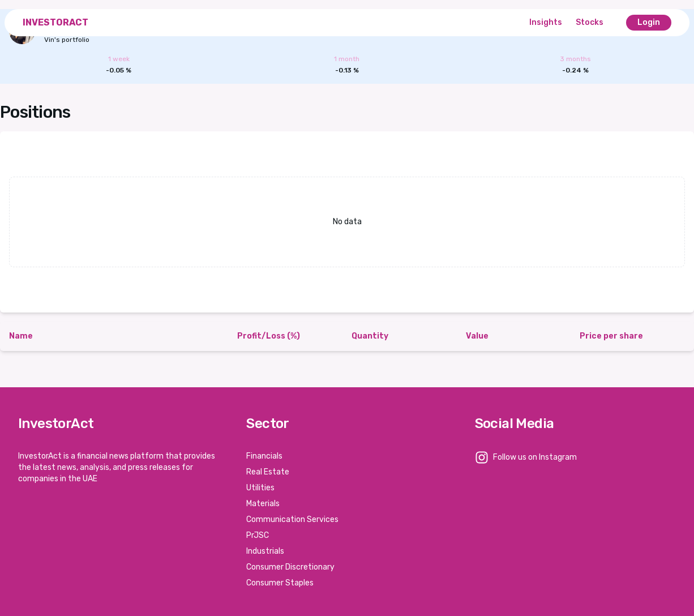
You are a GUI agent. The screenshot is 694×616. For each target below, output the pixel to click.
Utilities (260, 488)
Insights (546, 22)
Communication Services (292, 519)
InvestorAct (55, 22)
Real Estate (268, 472)
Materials (263, 504)
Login (649, 22)
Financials (264, 456)
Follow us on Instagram (535, 457)
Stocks (590, 22)
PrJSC (258, 535)
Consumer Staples (280, 583)
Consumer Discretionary (290, 567)
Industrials (265, 551)
